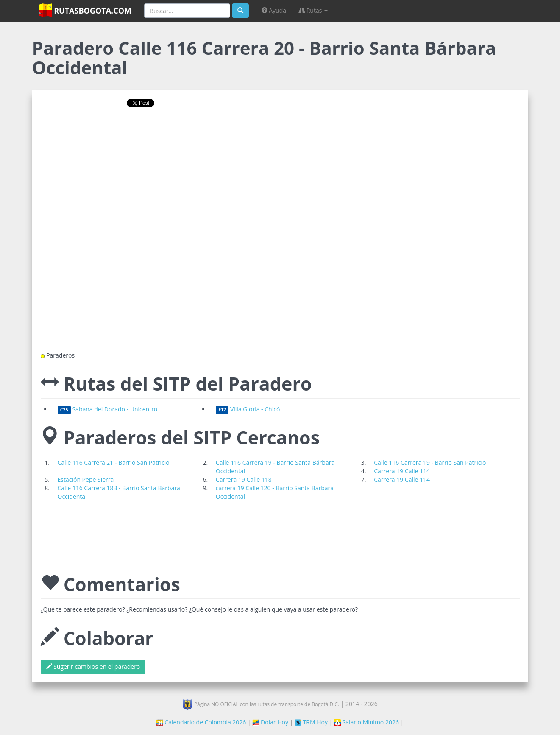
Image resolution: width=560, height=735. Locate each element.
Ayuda (274, 10)
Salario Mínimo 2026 (366, 722)
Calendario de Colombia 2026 (201, 722)
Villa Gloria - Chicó (248, 409)
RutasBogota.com (85, 10)
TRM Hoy (311, 722)
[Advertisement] (280, 141)
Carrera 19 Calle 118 (244, 479)
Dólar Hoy (270, 722)
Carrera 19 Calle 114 (402, 471)
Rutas (313, 10)
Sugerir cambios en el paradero (93, 667)
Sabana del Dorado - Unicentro (108, 409)
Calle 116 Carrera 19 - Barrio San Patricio (430, 463)
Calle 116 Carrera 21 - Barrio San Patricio (114, 463)
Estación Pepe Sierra (86, 479)
